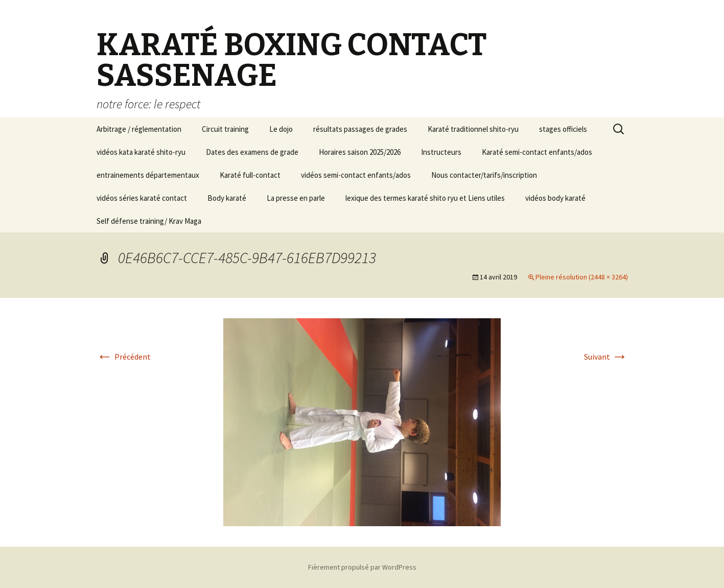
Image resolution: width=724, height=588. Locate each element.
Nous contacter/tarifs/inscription (484, 175)
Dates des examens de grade (252, 152)
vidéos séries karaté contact (142, 198)
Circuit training (225, 129)
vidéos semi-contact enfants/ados (356, 175)
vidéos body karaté (555, 198)
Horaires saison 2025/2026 (360, 152)
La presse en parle (296, 198)
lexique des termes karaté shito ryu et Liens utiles (425, 198)
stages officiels (563, 129)
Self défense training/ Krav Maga (149, 221)
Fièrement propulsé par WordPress (362, 567)
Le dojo (281, 129)
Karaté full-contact (250, 175)
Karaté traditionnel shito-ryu (473, 129)
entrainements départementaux (148, 175)
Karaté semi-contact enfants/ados (537, 152)
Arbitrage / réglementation (139, 129)
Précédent (124, 357)
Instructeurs (441, 152)
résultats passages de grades (360, 129)
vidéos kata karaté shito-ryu (141, 152)
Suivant (606, 357)
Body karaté (227, 198)
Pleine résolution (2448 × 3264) (582, 277)
